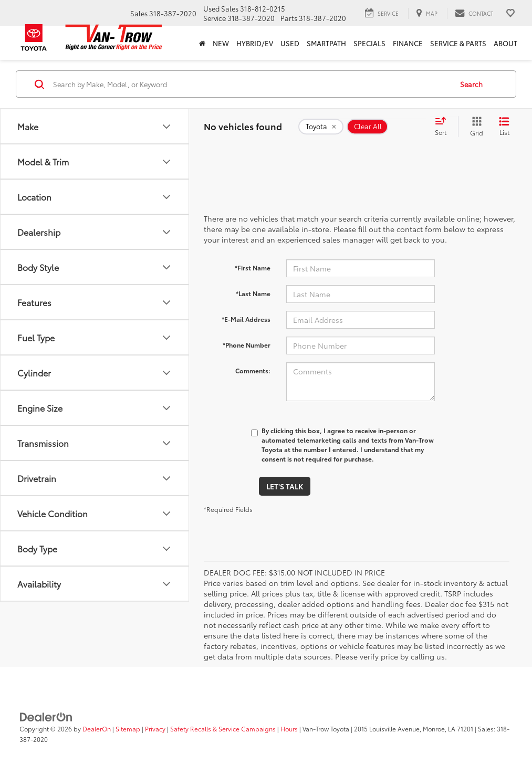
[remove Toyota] (321, 127)
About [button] (505, 43)
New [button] (221, 43)
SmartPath (326, 43)
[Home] (202, 43)
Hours (289, 729)
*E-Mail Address (246, 319)
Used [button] (290, 43)
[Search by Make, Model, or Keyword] (251, 84)
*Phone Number (247, 345)
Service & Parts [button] (458, 43)
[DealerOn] (46, 716)
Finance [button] (408, 43)
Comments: (253, 370)
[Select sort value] (444, 127)
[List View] (504, 127)
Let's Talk (285, 486)
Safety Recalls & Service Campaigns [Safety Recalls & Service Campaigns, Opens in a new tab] (223, 729)
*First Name (253, 268)
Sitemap (128, 729)
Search (471, 84)
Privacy (155, 729)
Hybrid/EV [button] (255, 43)
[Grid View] (474, 127)
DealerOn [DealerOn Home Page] (97, 729)
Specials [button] (369, 43)
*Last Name (253, 293)
